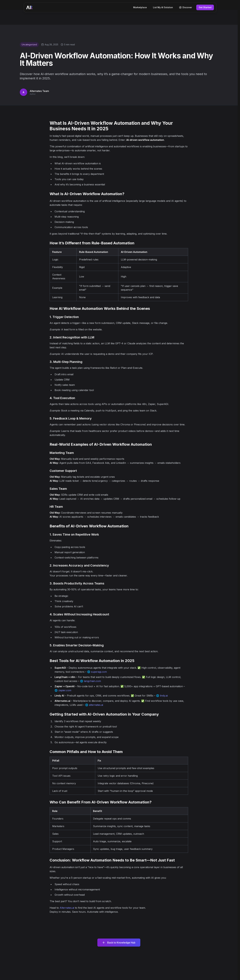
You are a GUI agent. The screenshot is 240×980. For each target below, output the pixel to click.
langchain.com (92, 681)
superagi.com (99, 672)
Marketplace (140, 7)
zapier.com (65, 690)
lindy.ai (164, 696)
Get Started (205, 7)
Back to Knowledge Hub (119, 943)
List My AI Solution (163, 7)
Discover (186, 7)
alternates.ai (96, 705)
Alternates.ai (67, 908)
